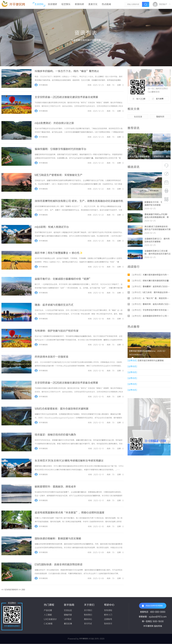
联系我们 (88, 615)
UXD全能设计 (50, 619)
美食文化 (93, 4)
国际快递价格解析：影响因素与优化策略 (58, 539)
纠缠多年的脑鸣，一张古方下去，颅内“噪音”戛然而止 (67, 71)
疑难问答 (68, 615)
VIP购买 (68, 619)
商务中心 (88, 619)
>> (20, 590)
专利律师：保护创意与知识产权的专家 (57, 331)
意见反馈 (68, 624)
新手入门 (108, 615)
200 (23, 590)
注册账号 (108, 619)
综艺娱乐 (66, 4)
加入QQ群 (141, 99)
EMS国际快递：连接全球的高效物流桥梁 (59, 565)
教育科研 (79, 4)
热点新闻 (106, 4)
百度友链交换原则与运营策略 (146, 361)
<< (3, 590)
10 (15, 590)
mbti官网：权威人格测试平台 (52, 227)
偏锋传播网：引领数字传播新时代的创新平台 (60, 149)
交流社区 (68, 611)
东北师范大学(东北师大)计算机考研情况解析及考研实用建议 (69, 461)
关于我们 (88, 611)
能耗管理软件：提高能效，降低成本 (55, 487)
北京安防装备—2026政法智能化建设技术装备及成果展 (66, 97)
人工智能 (48, 615)
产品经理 (48, 611)
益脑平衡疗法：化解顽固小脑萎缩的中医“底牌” (63, 279)
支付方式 (88, 624)
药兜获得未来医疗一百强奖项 (51, 357)
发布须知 (108, 611)
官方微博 (160, 99)
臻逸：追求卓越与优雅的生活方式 (54, 305)
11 (17, 590)
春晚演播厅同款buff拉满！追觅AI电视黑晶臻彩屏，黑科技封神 (157, 217)
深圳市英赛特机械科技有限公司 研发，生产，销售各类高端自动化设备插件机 (79, 201)
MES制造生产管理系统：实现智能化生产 (59, 175)
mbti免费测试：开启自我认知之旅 (54, 123)
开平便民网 (17, 5)
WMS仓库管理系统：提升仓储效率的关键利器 (62, 409)
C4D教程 (48, 624)
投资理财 (52, 4)
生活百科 (39, 4)
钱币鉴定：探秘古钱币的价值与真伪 (55, 435)
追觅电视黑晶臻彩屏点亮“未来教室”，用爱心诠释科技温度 (70, 513)
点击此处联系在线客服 (152, 606)
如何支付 (108, 624)
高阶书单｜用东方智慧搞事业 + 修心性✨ (59, 253)
